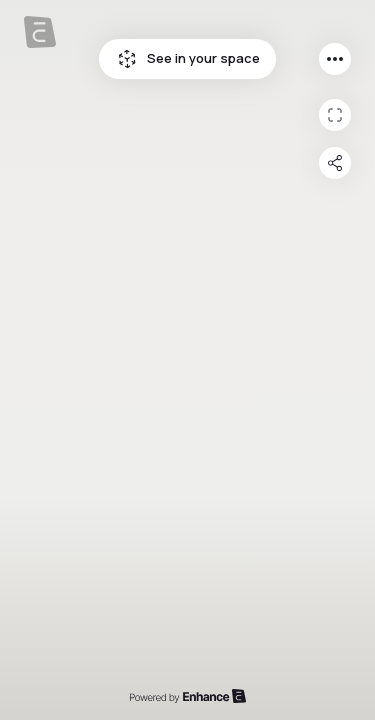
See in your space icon (127, 59)
